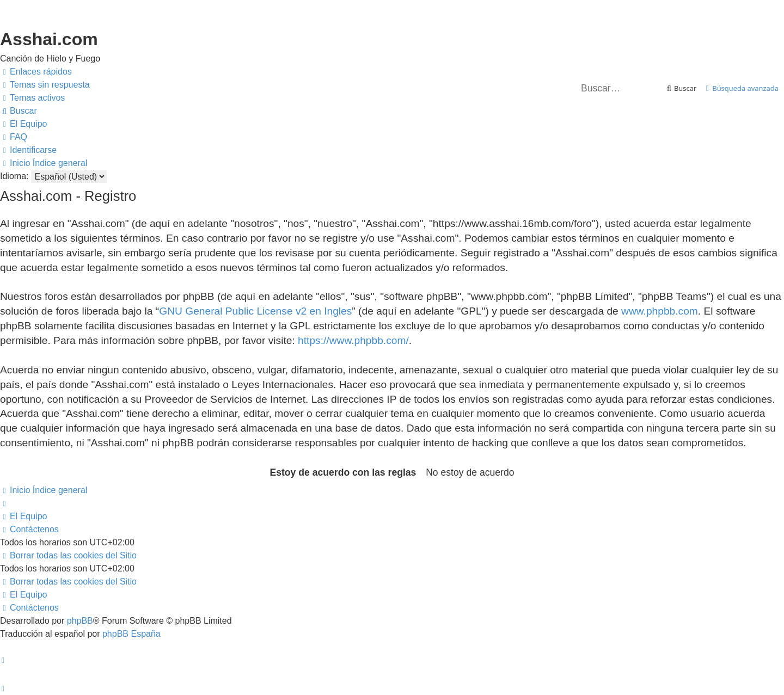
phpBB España (131, 634)
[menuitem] (45, 85)
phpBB (80, 621)
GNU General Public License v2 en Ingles (255, 311)
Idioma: (14, 176)
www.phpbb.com (660, 311)
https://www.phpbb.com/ (353, 340)
